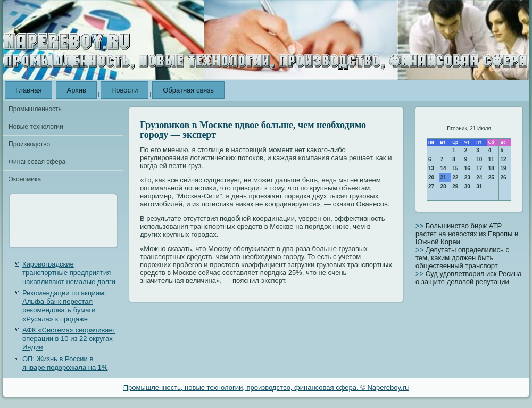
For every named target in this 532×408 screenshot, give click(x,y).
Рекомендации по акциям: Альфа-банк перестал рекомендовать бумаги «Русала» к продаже (64, 306)
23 (467, 177)
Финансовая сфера (37, 162)
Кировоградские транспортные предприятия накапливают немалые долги (69, 273)
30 (467, 186)
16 (467, 168)
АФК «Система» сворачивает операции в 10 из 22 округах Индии (69, 339)
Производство (29, 144)
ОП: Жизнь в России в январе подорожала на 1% (65, 363)
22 (455, 177)
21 (443, 177)
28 (443, 186)
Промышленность (35, 109)
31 (479, 186)
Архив (76, 90)
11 (491, 159)
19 (503, 168)
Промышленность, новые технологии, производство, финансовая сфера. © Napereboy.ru (266, 388)
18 (491, 168)
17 (479, 168)
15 (455, 168)
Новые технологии (36, 127)
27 (431, 186)
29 (455, 186)
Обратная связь (188, 90)
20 (431, 177)
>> (419, 226)
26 (503, 177)
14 (443, 168)
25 (491, 177)
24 (479, 177)
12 (503, 159)
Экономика (25, 179)
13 (431, 168)
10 (479, 159)
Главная (28, 90)
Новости (124, 90)
